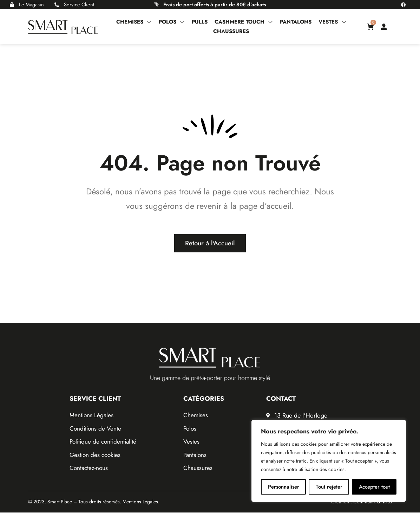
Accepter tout (374, 487)
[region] (329, 461)
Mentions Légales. (141, 505)
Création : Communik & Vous (362, 505)
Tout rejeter (329, 487)
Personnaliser (284, 487)
